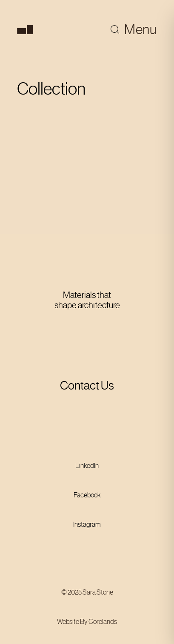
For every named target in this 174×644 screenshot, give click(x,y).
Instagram (87, 524)
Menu (141, 29)
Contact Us (87, 386)
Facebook (87, 495)
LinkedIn (87, 466)
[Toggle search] (115, 29)
